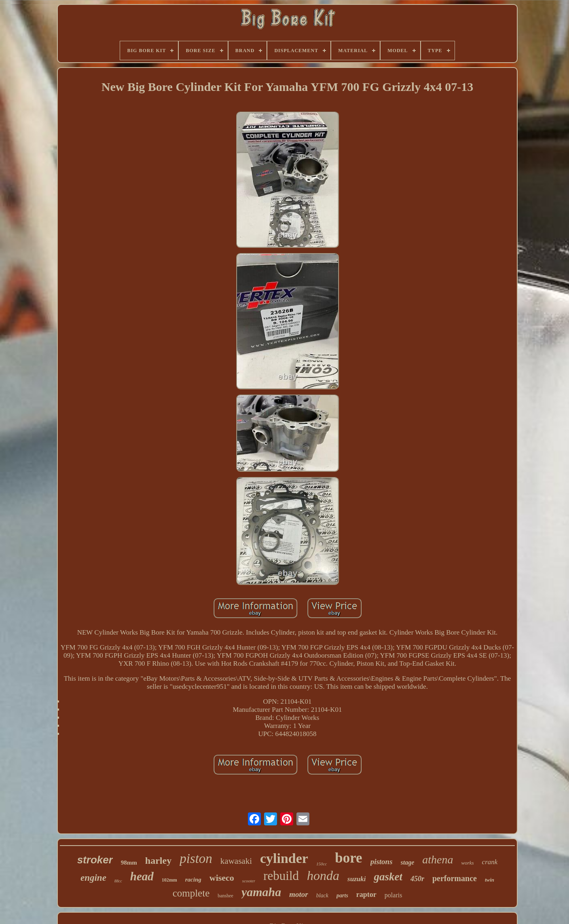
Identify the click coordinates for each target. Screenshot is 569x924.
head (142, 876)
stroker (95, 860)
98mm (129, 863)
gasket (388, 877)
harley (158, 861)
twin (490, 880)
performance (455, 878)
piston (196, 859)
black (322, 896)
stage (408, 862)
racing (193, 880)
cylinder (284, 858)
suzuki (356, 879)
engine (93, 878)
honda (323, 875)
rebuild (281, 876)
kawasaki (236, 861)
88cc (118, 881)
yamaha (261, 892)
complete (191, 893)
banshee (225, 896)
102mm (169, 880)
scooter (249, 881)
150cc (322, 864)
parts (342, 896)
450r (417, 879)
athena (438, 860)
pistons (382, 862)
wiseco (222, 878)
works (468, 863)
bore (348, 858)
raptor (366, 894)
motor (298, 894)
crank (490, 862)
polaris (393, 895)
